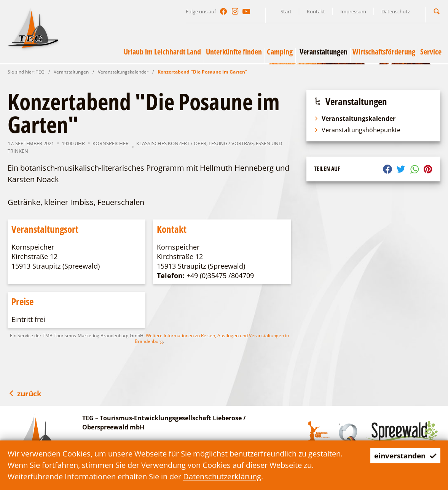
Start (286, 11)
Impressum (353, 11)
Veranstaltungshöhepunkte (357, 130)
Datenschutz (396, 11)
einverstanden (403, 456)
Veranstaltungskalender (123, 72)
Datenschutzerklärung (222, 476)
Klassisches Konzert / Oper (171, 143)
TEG (40, 72)
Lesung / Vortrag (231, 143)
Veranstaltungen (71, 72)
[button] (437, 11)
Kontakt (316, 11)
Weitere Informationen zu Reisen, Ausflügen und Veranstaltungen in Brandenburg (212, 338)
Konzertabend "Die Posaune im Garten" (202, 72)
